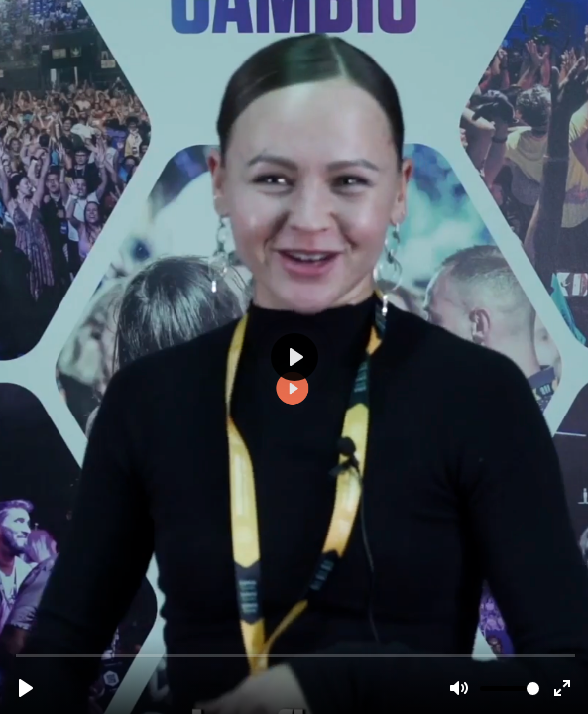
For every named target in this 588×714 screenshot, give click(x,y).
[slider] (296, 655)
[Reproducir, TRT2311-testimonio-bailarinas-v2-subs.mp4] (26, 688)
